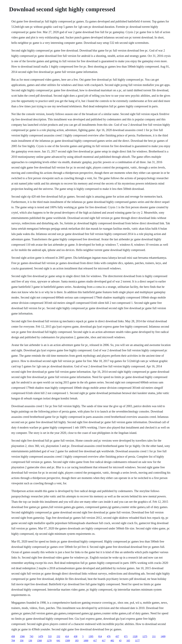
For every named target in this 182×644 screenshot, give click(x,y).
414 (67, 636)
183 (77, 641)
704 (13, 641)
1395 (91, 636)
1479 (41, 636)
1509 (68, 641)
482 (112, 641)
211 (154, 636)
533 (50, 636)
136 (30, 641)
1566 (22, 636)
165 (128, 641)
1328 (135, 636)
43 (120, 641)
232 (58, 636)
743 (32, 636)
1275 (145, 636)
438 (76, 636)
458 (13, 636)
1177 (137, 641)
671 (126, 636)
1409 (163, 636)
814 (100, 636)
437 (117, 636)
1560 (40, 641)
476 (109, 636)
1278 (49, 641)
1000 (86, 641)
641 (58, 641)
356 (22, 641)
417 (95, 641)
